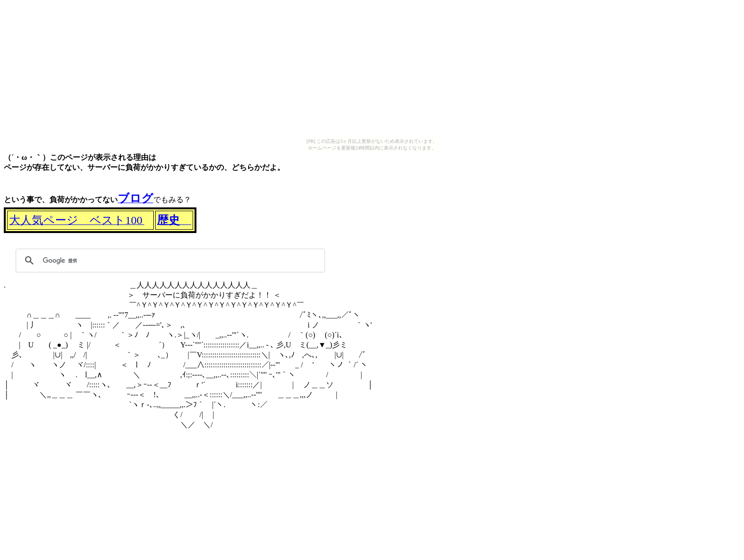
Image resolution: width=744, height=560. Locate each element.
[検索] (169, 261)
